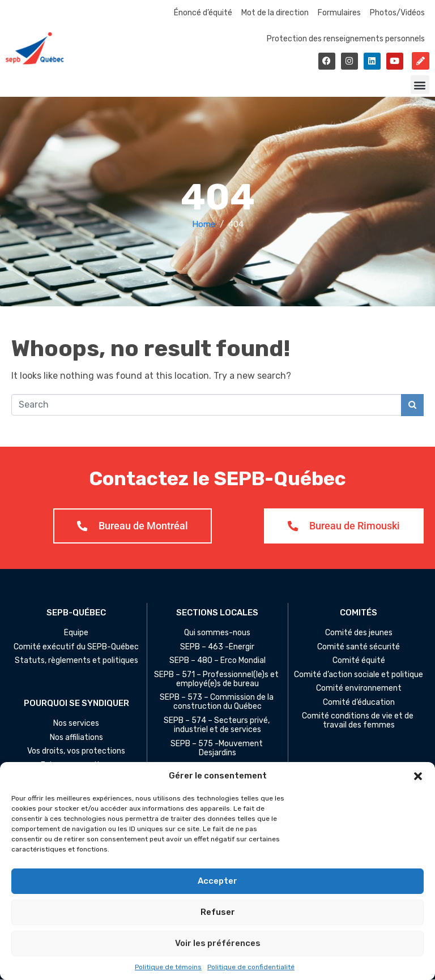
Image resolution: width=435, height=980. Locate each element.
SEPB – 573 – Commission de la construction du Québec (217, 703)
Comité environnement (359, 689)
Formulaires (339, 13)
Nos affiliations (76, 738)
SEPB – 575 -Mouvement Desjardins (217, 748)
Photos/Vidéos (397, 13)
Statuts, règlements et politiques (76, 661)
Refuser (218, 912)
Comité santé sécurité (359, 647)
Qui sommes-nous (217, 634)
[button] (418, 776)
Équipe (76, 634)
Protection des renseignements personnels (346, 39)
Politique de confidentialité (251, 967)
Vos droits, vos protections (76, 752)
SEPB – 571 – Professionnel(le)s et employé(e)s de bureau (217, 679)
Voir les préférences (218, 943)
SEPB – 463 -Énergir (217, 647)
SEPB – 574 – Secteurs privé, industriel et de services (217, 726)
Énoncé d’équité (203, 13)
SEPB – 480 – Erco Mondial (217, 661)
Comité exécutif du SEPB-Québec (76, 647)
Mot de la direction (275, 13)
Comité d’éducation (359, 703)
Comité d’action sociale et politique (359, 675)
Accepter (217, 881)
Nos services (76, 724)
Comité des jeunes (359, 634)
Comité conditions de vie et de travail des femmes (359, 721)
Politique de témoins (168, 967)
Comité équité (359, 661)
